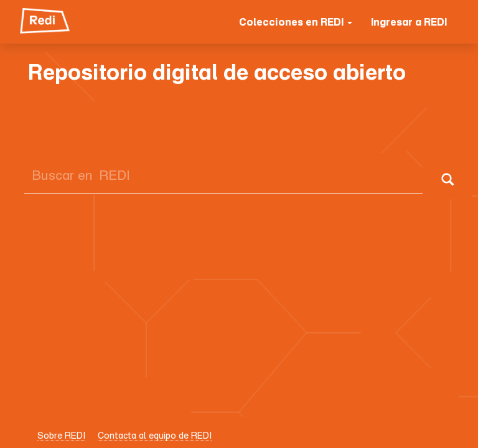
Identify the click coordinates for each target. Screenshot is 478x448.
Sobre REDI (61, 435)
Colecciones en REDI (296, 22)
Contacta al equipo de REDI (155, 435)
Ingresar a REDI (409, 22)
